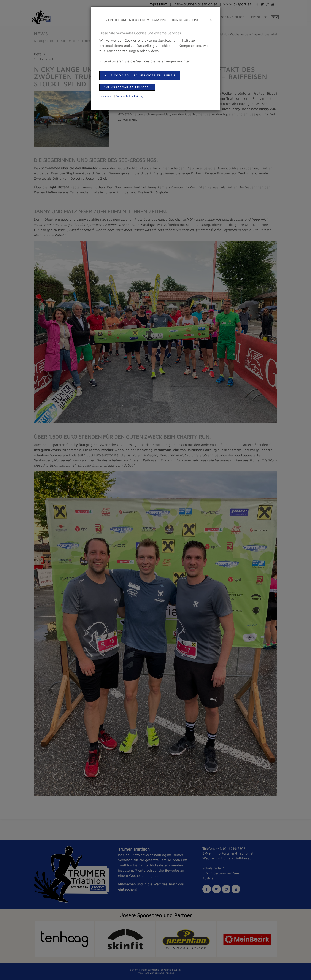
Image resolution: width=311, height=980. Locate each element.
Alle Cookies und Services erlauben (140, 75)
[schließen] (211, 19)
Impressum (106, 96)
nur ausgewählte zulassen (127, 87)
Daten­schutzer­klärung (130, 96)
